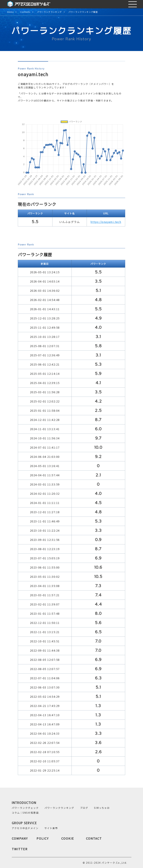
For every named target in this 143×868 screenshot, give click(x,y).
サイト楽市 (51, 828)
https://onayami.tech (106, 222)
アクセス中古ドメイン (25, 828)
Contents (25, 12)
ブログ (84, 808)
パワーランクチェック (25, 808)
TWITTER (20, 849)
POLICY (43, 838)
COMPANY (20, 838)
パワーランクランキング (49, 12)
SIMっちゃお (102, 808)
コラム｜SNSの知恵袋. (26, 813)
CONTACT (94, 838)
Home (11, 12)
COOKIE (68, 838)
